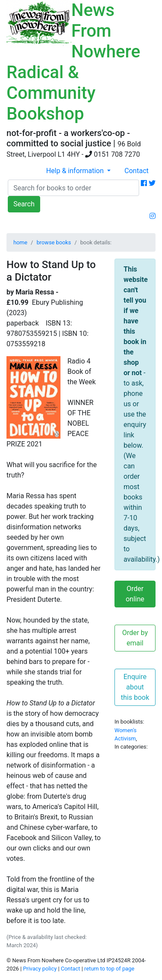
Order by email (135, 638)
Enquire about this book (135, 687)
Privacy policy (40, 969)
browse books (54, 242)
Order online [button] (135, 594)
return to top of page (109, 969)
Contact (137, 171)
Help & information (76, 171)
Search (24, 204)
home (20, 242)
